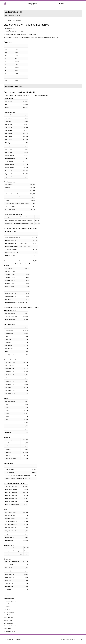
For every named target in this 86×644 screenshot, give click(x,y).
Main (5, 21)
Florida (9, 21)
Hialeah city (7, 615)
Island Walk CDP (9, 618)
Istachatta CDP (8, 620)
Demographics (32, 4)
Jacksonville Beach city (10, 626)
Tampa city (7, 607)
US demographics (9, 598)
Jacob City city (8, 629)
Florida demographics (10, 601)
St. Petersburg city (9, 612)
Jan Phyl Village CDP (10, 631)
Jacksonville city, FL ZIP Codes (14, 86)
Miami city (7, 604)
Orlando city (7, 609)
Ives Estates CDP (9, 623)
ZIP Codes (60, 4)
